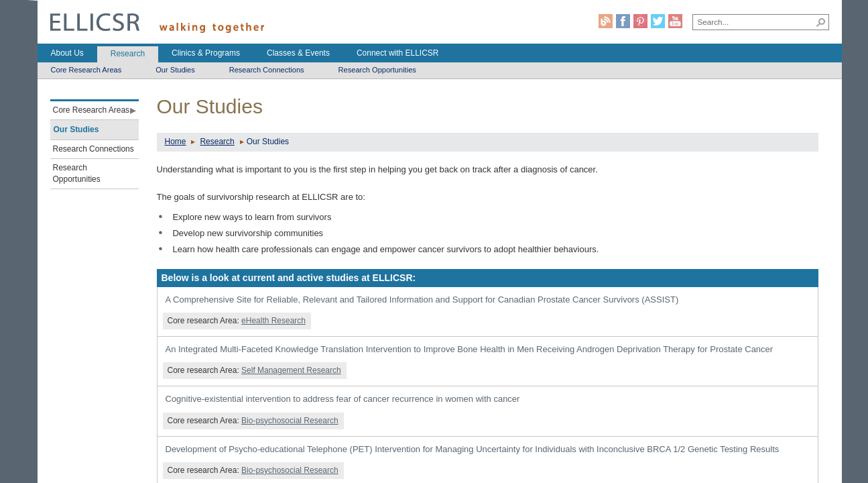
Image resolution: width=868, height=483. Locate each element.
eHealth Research (273, 321)
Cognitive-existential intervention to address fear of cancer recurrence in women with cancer (343, 399)
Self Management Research (291, 370)
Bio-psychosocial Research (290, 421)
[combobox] (754, 21)
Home (176, 142)
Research (217, 142)
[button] (821, 22)
